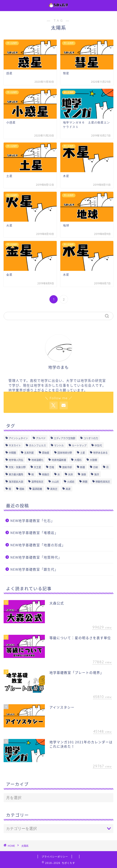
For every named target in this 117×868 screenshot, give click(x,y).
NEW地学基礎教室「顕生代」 (34, 569)
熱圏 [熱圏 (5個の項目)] (85, 482)
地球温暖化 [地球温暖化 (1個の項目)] (37, 460)
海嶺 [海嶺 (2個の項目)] (83, 474)
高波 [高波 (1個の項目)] (68, 489)
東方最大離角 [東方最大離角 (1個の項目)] (16, 474)
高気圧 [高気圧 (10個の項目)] (54, 489)
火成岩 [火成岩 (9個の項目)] (71, 482)
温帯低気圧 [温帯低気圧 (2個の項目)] (37, 482)
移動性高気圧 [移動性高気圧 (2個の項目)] (103, 482)
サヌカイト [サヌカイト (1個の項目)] (15, 445)
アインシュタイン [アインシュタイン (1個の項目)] (18, 438)
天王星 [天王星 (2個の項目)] (37, 467)
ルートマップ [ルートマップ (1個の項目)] (79, 445)
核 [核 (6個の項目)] (33, 474)
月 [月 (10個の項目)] (107, 467)
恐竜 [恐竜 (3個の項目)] (52, 467)
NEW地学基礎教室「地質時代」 (36, 557)
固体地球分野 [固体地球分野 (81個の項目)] (65, 453)
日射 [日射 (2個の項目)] (96, 467)
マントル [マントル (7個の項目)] (59, 445)
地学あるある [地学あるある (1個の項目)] (100, 453)
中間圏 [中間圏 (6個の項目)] (12, 453)
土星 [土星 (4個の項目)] (83, 453)
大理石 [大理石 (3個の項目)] (78, 460)
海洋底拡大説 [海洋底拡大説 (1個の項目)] (16, 482)
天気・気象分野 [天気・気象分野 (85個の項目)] (17, 467)
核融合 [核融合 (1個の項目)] (46, 474)
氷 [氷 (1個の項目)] (59, 474)
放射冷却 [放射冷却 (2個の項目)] (67, 467)
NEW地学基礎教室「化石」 (32, 520)
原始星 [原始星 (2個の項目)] (46, 453)
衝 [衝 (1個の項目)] (10, 489)
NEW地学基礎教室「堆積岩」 (34, 533)
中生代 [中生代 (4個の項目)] (98, 445)
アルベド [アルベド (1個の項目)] (41, 438)
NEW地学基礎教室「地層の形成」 (38, 545)
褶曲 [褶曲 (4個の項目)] (22, 489)
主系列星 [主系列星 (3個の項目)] (29, 453)
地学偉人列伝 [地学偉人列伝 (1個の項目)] (16, 460)
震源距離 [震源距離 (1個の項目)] (37, 489)
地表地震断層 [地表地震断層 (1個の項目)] (59, 460)
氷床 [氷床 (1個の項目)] (70, 474)
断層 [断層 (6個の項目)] (83, 467)
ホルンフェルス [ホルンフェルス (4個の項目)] (37, 445)
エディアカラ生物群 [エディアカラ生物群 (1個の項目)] (65, 438)
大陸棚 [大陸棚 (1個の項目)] (93, 460)
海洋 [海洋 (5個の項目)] (96, 474)
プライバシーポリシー (55, 857)
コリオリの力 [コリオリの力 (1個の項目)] (91, 438)
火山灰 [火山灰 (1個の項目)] (55, 482)
